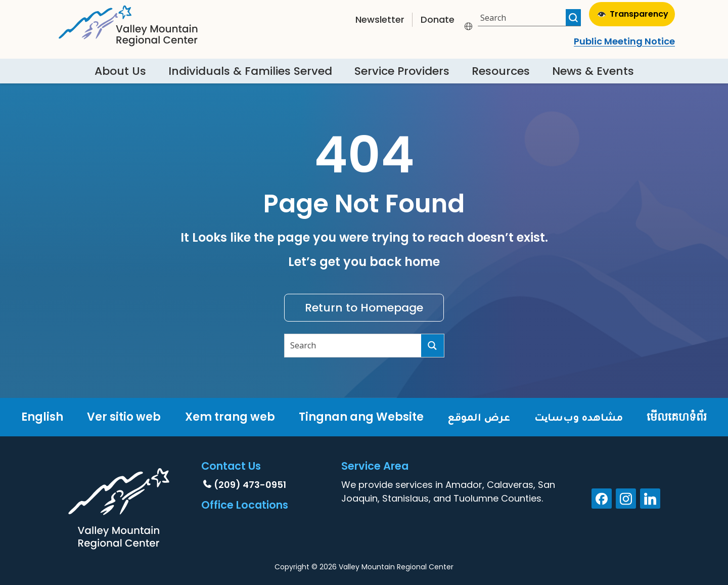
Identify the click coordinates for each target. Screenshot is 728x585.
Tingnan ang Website (361, 417)
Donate (438, 19)
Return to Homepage (364, 308)
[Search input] (523, 17)
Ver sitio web (124, 417)
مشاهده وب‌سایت (579, 417)
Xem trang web (230, 417)
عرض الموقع (479, 417)
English (42, 417)
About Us (120, 71)
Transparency (633, 14)
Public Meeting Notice (624, 41)
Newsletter (380, 19)
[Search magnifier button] (573, 17)
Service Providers (402, 71)
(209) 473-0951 (250, 485)
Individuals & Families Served (250, 71)
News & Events (593, 71)
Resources (501, 71)
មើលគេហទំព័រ (677, 417)
